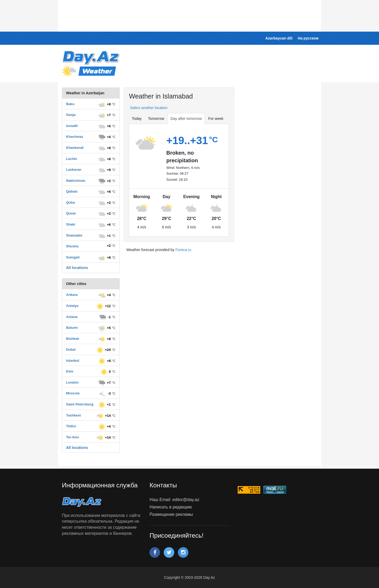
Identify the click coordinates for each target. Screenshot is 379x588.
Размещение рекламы (171, 514)
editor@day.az (186, 500)
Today (137, 119)
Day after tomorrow (186, 119)
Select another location (148, 108)
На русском (308, 38)
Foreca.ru (183, 250)
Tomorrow (156, 119)
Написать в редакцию (171, 507)
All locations (77, 268)
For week (216, 119)
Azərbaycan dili (279, 38)
